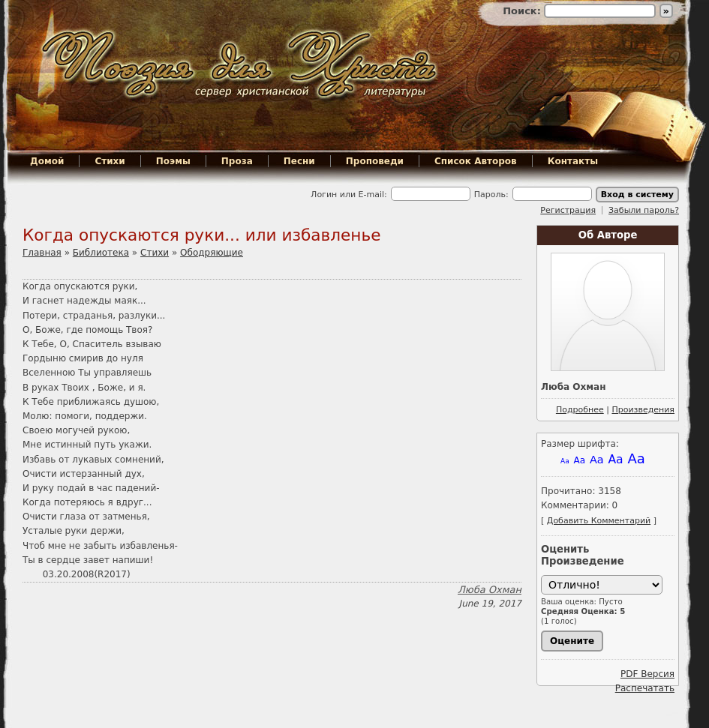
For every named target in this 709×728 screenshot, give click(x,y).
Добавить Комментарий (599, 521)
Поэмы (173, 161)
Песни (299, 161)
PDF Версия (647, 674)
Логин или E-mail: (349, 195)
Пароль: (491, 195)
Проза (237, 161)
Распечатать (645, 688)
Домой (47, 161)
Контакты (573, 161)
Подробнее (580, 410)
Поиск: (523, 11)
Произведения (643, 410)
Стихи (110, 161)
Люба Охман (490, 590)
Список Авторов (476, 161)
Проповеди (375, 161)
